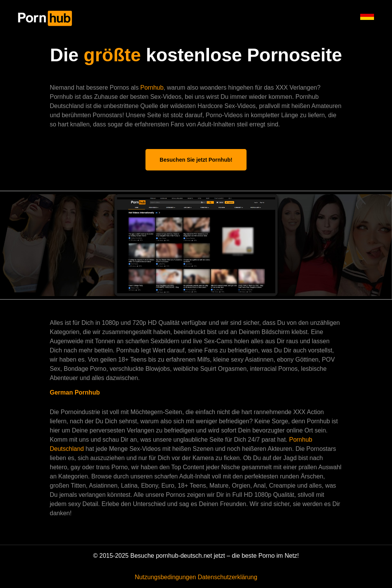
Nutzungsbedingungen (165, 577)
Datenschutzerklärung (227, 577)
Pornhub (152, 88)
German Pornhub (75, 392)
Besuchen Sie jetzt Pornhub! (196, 160)
